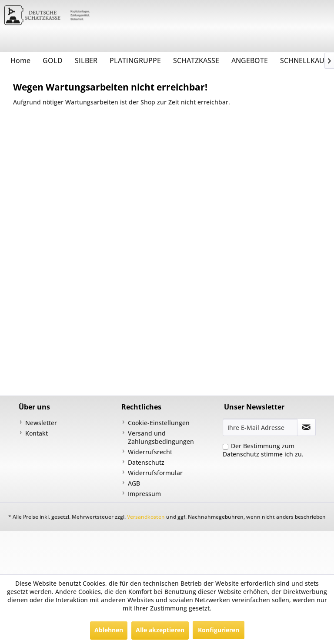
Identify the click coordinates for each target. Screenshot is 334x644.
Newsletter (41, 423)
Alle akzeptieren (160, 630)
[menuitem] (20, 60)
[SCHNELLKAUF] (304, 60)
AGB (134, 483)
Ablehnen (109, 630)
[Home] (20, 60)
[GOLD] (53, 60)
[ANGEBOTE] (250, 60)
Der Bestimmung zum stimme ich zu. (263, 450)
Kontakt (37, 433)
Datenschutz (146, 462)
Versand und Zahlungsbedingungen (161, 437)
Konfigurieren (219, 630)
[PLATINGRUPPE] (135, 60)
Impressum (144, 494)
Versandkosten (146, 517)
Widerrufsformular (155, 473)
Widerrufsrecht (150, 452)
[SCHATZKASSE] (196, 60)
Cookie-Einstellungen (159, 423)
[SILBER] (86, 60)
